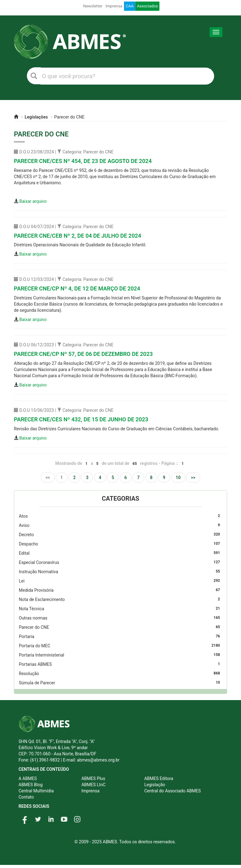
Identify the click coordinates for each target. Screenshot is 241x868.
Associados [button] (147, 6)
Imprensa (114, 6)
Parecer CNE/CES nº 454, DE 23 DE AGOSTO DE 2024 (83, 161)
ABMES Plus (93, 778)
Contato (26, 797)
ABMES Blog (31, 785)
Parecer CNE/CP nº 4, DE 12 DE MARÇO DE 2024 (77, 288)
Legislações (36, 117)
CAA (130, 6)
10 (178, 478)
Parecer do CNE (70, 117)
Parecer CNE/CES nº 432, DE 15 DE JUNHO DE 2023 (81, 419)
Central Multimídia (36, 791)
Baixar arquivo (33, 201)
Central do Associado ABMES (173, 791)
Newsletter (93, 6)
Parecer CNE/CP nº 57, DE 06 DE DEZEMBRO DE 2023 (83, 354)
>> (193, 478)
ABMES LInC (93, 785)
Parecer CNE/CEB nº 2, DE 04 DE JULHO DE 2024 (78, 236)
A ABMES (28, 778)
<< (48, 478)
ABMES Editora (159, 778)
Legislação (155, 785)
